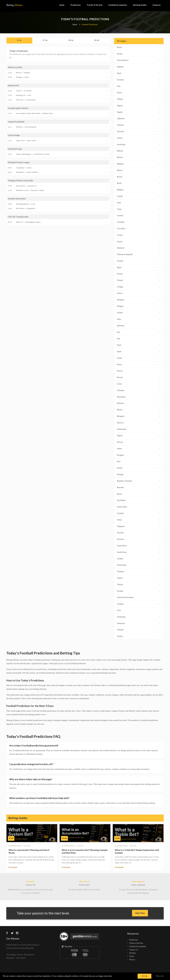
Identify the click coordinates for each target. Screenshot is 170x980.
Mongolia (138, 416)
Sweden (138, 558)
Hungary (138, 306)
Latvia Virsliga (14, 135)
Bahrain (138, 151)
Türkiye (138, 584)
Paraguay (138, 455)
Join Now (140, 913)
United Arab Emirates (138, 597)
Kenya (138, 364)
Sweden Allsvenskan (17, 199)
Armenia (138, 125)
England (138, 66)
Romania (138, 487)
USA (138, 610)
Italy (138, 86)
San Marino (138, 500)
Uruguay (138, 604)
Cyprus (138, 241)
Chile (138, 202)
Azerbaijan (138, 144)
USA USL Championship (18, 217)
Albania (138, 99)
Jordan (138, 358)
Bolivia (138, 170)
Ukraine (138, 591)
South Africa (138, 545)
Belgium (138, 164)
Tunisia (138, 578)
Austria (138, 138)
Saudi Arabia (138, 507)
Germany (138, 79)
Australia (138, 131)
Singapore (138, 526)
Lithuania (138, 390)
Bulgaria (138, 189)
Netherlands (138, 429)
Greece (138, 293)
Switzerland (138, 565)
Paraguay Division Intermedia (20, 180)
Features (157, 5)
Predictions (76, 5)
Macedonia (138, 397)
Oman (138, 448)
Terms (132, 956)
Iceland (138, 312)
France (138, 92)
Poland (138, 468)
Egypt (138, 267)
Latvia (138, 384)
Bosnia (138, 177)
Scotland (138, 513)
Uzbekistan (138, 617)
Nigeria (138, 435)
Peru (138, 461)
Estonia (138, 273)
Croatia (138, 235)
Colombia (138, 222)
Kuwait (138, 377)
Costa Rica (138, 228)
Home (62, 5)
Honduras (138, 299)
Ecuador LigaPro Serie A (18, 108)
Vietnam (138, 629)
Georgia (138, 286)
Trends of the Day (95, 5)
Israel (138, 345)
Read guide (13, 867)
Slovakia (138, 532)
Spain (138, 73)
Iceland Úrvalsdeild (16, 122)
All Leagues (122, 41)
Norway (138, 442)
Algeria (138, 105)
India (138, 319)
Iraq (138, 338)
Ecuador (138, 261)
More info (160, 976)
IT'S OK (145, 976)
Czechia (138, 215)
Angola (138, 112)
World (138, 47)
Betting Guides (140, 5)
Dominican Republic (138, 254)
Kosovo (138, 371)
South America (138, 60)
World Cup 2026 (15, 67)
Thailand (138, 571)
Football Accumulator (118, 5)
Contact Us (134, 950)
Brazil (138, 183)
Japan (138, 351)
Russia (138, 494)
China (138, 209)
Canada (138, 196)
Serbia (138, 520)
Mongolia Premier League (19, 162)
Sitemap (132, 953)
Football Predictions (90, 25)
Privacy (132, 960)
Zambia (138, 636)
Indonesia (138, 325)
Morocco (138, 422)
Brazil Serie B (13, 85)
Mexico (138, 409)
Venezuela (138, 623)
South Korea (138, 552)
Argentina (138, 118)
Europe (138, 53)
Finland (138, 280)
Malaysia (138, 403)
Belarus (138, 157)
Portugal (138, 474)
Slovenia (138, 539)
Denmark (138, 248)
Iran (138, 332)
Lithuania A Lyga (15, 149)
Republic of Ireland (138, 481)
